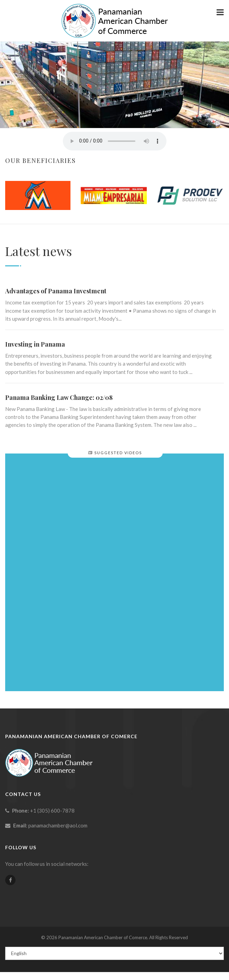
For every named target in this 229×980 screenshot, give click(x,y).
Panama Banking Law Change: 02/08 (59, 397)
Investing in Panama (35, 344)
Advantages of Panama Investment (56, 291)
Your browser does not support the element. (115, 141)
